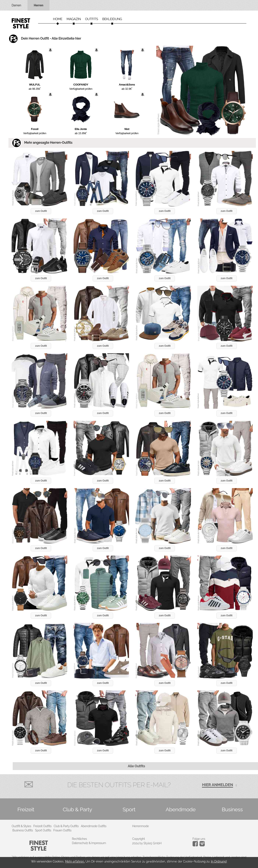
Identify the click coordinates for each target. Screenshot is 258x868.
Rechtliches (79, 839)
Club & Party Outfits (66, 826)
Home (58, 19)
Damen (16, 5)
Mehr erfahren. (75, 861)
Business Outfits (23, 830)
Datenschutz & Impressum (89, 843)
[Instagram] (196, 845)
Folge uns (199, 839)
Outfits (91, 19)
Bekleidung (112, 19)
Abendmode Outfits (94, 826)
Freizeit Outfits (42, 826)
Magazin (74, 19)
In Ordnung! (219, 861)
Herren (39, 5)
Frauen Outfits (62, 830)
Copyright (139, 839)
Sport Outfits (43, 830)
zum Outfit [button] (41, 211)
